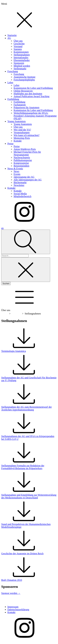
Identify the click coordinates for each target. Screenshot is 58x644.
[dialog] (29, 113)
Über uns (16, 314)
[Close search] (26, 270)
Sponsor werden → (11, 593)
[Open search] (26, 242)
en (2, 228)
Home (5, 314)
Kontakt (11, 612)
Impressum (13, 607)
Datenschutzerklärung (18, 610)
